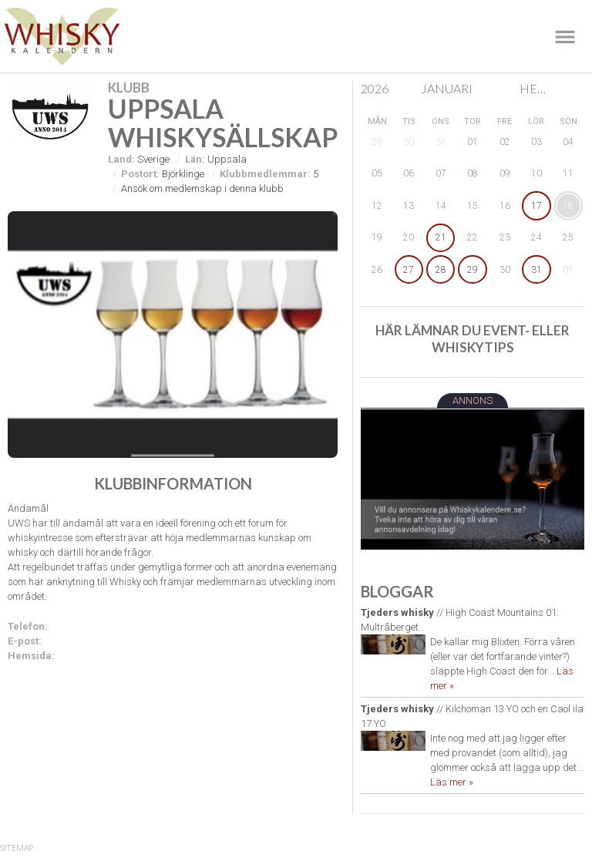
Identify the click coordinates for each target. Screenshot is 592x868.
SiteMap (17, 848)
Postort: (140, 174)
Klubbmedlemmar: (265, 174)
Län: (195, 159)
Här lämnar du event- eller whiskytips (473, 339)
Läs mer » (452, 782)
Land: (121, 159)
